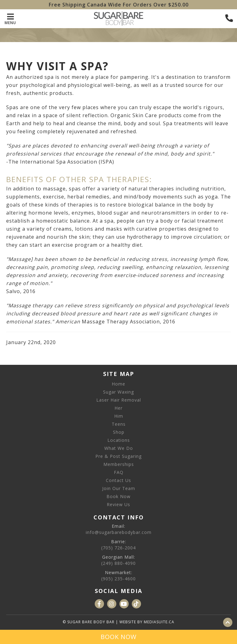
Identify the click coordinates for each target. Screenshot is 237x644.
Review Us (118, 504)
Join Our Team (119, 488)
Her (118, 408)
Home (118, 384)
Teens (119, 424)
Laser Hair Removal (119, 400)
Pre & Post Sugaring (118, 456)
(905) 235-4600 (118, 579)
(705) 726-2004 (118, 548)
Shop (119, 432)
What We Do (119, 448)
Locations (119, 440)
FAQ (119, 472)
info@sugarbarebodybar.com (119, 532)
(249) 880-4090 (118, 563)
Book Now (118, 496)
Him (119, 416)
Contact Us (118, 480)
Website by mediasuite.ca (147, 622)
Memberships (119, 464)
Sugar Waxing (118, 392)
